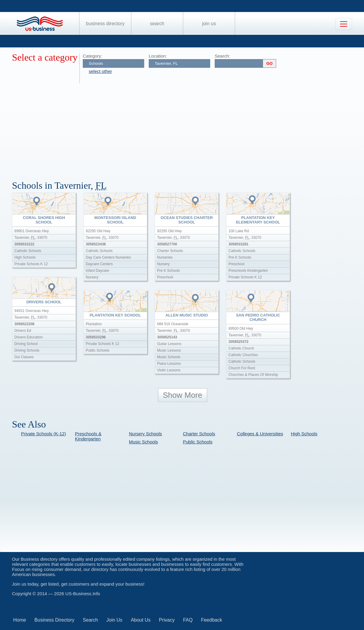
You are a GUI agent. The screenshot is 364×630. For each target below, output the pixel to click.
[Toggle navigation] (344, 24)
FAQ (188, 620)
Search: (222, 56)
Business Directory (105, 24)
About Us (141, 620)
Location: (158, 56)
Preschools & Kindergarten (88, 436)
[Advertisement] (188, 128)
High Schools (304, 434)
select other (100, 71)
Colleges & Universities (260, 434)
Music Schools (143, 442)
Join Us (209, 24)
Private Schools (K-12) (43, 434)
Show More (183, 395)
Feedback (211, 620)
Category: (92, 56)
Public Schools (198, 442)
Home (20, 620)
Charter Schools (199, 434)
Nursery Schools (145, 434)
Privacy (167, 620)
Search (157, 24)
